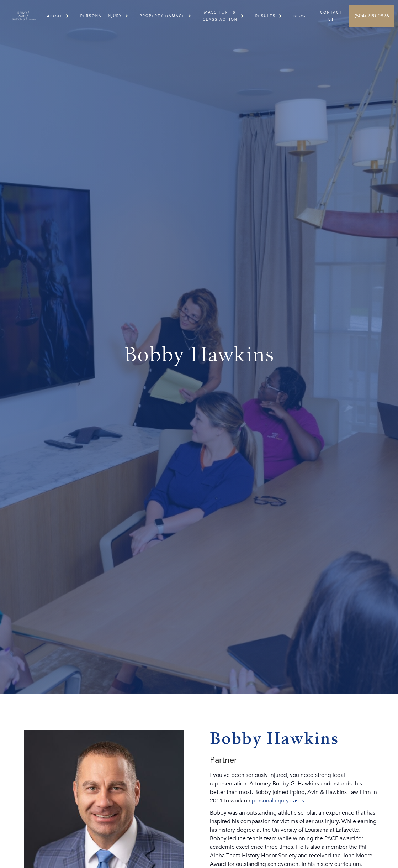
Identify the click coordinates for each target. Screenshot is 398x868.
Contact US (331, 16)
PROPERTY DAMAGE (162, 16)
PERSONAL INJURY (101, 16)
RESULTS (266, 16)
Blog (300, 16)
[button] (55, 16)
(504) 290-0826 (372, 16)
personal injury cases (278, 801)
